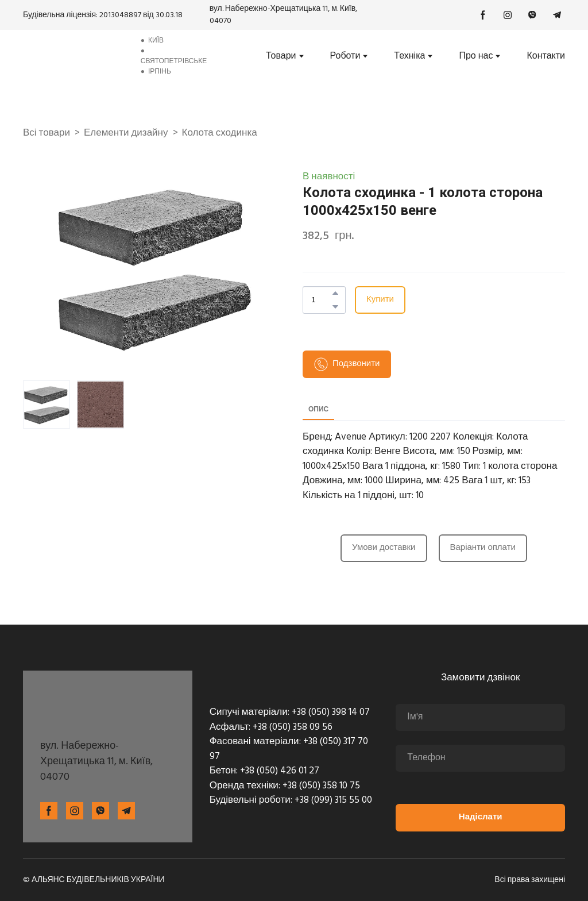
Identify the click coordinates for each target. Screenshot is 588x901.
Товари (281, 56)
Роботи (345, 56)
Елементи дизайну (126, 133)
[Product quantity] (321, 300)
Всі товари (47, 133)
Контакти (546, 56)
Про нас (476, 56)
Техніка (409, 56)
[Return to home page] (74, 56)
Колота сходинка (220, 133)
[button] (483, 15)
